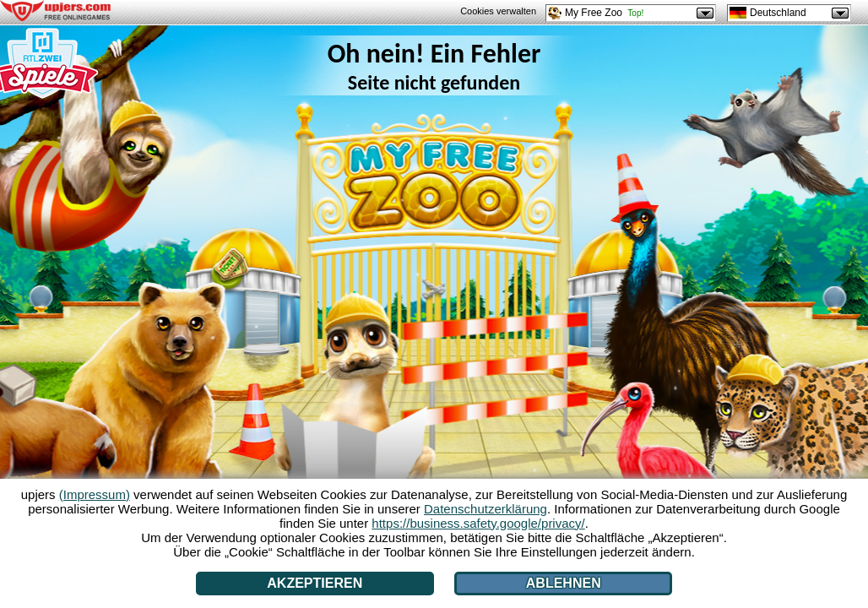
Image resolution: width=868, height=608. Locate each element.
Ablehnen (564, 583)
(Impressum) (95, 494)
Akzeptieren (315, 583)
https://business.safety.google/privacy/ (478, 523)
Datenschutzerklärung (486, 509)
